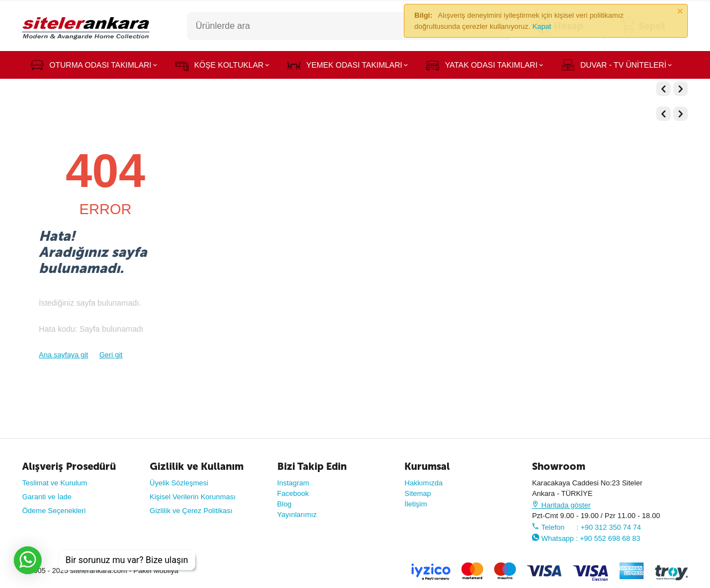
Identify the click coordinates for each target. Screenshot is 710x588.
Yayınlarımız (297, 514)
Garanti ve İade (47, 497)
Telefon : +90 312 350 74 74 (586, 527)
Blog (285, 504)
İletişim (416, 504)
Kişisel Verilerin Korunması (193, 497)
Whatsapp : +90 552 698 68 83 (586, 538)
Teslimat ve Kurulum (55, 483)
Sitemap (418, 493)
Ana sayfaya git (64, 355)
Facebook (293, 493)
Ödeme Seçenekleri (54, 511)
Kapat (542, 26)
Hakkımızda (424, 483)
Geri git (111, 355)
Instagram (293, 483)
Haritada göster (561, 505)
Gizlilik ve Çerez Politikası (191, 511)
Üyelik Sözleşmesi (179, 483)
